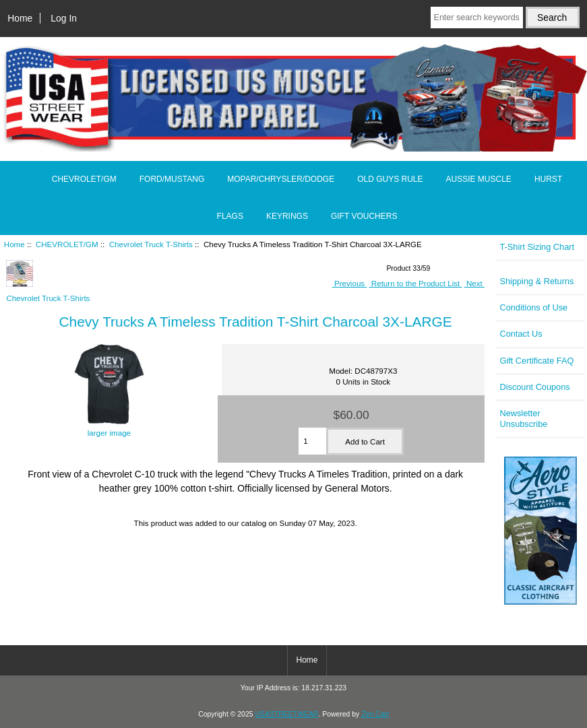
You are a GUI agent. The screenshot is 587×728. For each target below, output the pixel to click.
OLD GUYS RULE (390, 179)
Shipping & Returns (536, 281)
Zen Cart (375, 714)
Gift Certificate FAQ (536, 361)
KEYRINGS (287, 216)
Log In (64, 18)
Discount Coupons (534, 387)
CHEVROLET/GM (67, 244)
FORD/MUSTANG (172, 179)
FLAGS (230, 216)
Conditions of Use (533, 307)
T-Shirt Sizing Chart (537, 247)
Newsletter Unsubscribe (523, 419)
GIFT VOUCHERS (364, 216)
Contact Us (521, 334)
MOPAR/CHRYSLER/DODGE (281, 179)
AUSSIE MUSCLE (479, 179)
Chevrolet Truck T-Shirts (151, 244)
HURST (548, 179)
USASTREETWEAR (286, 714)
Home (20, 18)
